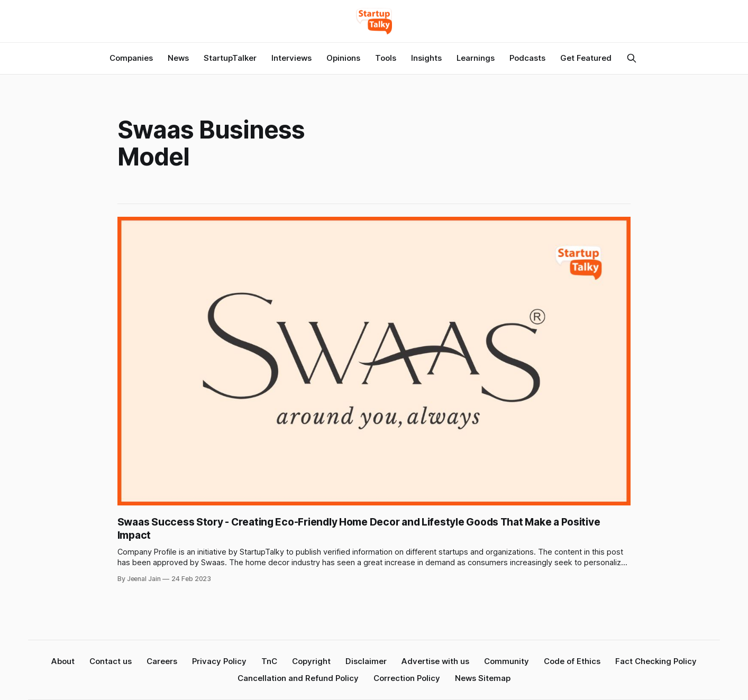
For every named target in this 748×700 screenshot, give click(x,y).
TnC (269, 661)
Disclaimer (366, 661)
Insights (426, 58)
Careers (162, 661)
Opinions (343, 58)
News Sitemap (483, 678)
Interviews (291, 58)
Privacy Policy (219, 661)
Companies (131, 58)
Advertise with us (435, 661)
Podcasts (527, 58)
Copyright (311, 661)
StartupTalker (230, 58)
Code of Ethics (572, 661)
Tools (386, 58)
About (63, 661)
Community (507, 661)
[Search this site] (632, 58)
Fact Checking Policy (656, 661)
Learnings (476, 58)
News (178, 58)
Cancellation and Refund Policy (298, 678)
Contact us (111, 661)
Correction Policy (407, 678)
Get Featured (586, 58)
